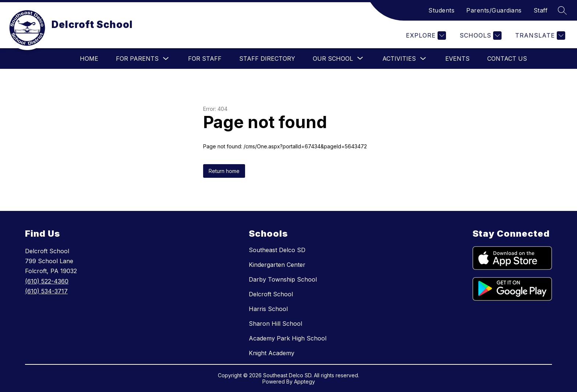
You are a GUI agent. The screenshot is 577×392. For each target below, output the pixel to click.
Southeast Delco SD (277, 250)
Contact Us (507, 59)
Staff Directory (267, 59)
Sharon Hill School (275, 324)
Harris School (268, 309)
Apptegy (305, 382)
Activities (399, 59)
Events (457, 59)
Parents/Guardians (494, 10)
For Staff (205, 59)
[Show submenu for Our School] (333, 59)
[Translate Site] (539, 36)
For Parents (137, 59)
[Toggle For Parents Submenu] (166, 59)
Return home (224, 171)
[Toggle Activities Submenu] (423, 59)
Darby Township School (283, 279)
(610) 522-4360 (47, 281)
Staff (541, 10)
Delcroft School (271, 294)
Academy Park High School (288, 338)
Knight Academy (272, 353)
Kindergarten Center (277, 265)
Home (89, 59)
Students (441, 10)
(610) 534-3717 (46, 291)
